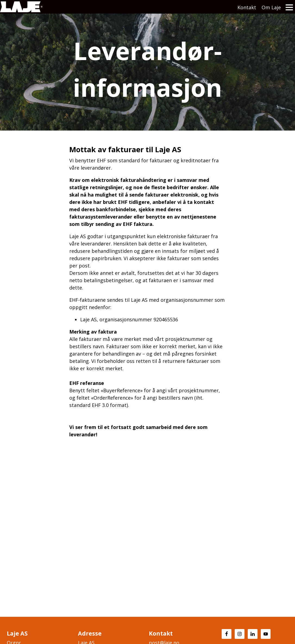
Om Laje (271, 7)
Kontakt (247, 7)
